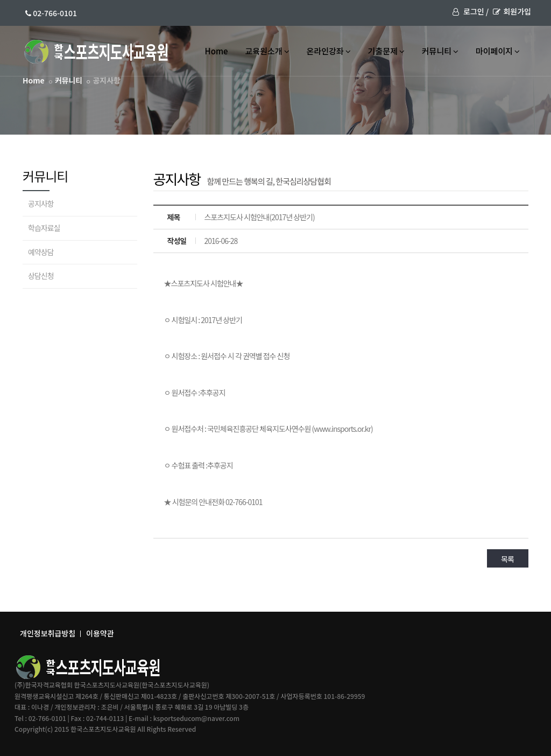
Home (217, 51)
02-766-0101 (51, 13)
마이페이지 (498, 51)
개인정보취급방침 (48, 633)
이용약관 (100, 633)
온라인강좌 (329, 51)
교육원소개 (267, 51)
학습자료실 (44, 228)
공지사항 (41, 204)
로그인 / (471, 11)
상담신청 (41, 276)
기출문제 (386, 51)
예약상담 (41, 252)
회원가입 (512, 11)
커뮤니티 (440, 51)
